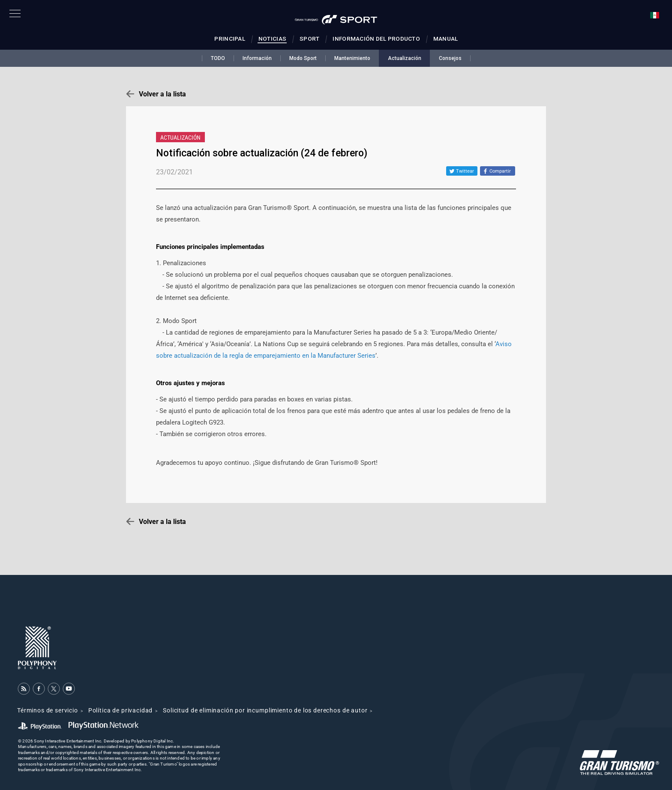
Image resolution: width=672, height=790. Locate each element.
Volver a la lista (162, 94)
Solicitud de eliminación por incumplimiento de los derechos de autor (265, 710)
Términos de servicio (48, 710)
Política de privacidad (120, 710)
